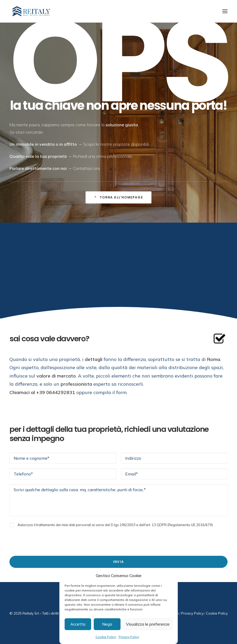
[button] (225, 11)
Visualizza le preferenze (148, 624)
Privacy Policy (129, 637)
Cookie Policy (106, 637)
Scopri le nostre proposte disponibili (116, 144)
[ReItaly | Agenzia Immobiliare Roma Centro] (31, 11)
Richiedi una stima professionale (103, 156)
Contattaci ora (86, 168)
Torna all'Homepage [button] (118, 197)
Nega (107, 624)
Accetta (78, 624)
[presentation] (49, 538)
